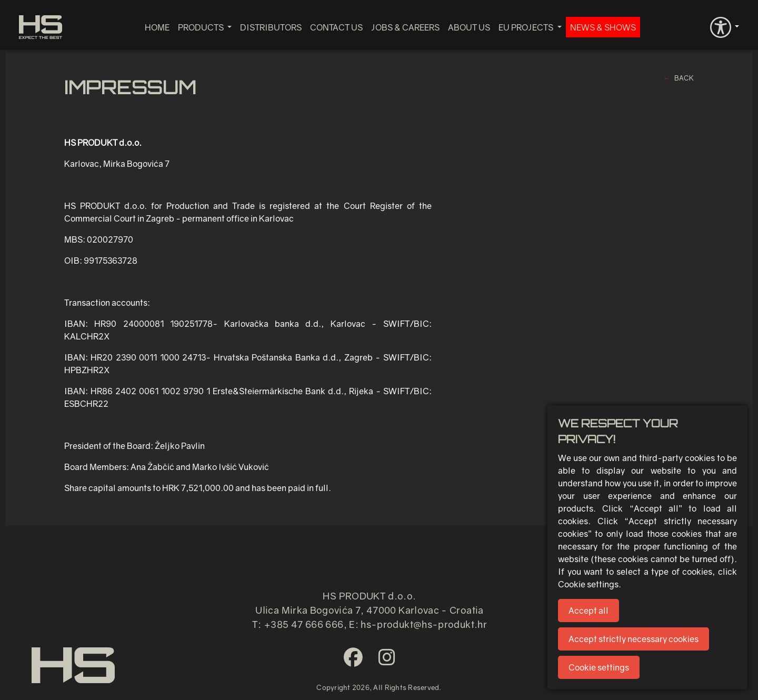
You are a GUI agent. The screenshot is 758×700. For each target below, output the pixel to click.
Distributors (271, 27)
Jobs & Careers (405, 27)
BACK (684, 78)
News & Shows (603, 27)
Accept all (589, 611)
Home (157, 27)
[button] (725, 26)
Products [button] (202, 27)
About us (469, 27)
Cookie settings (599, 667)
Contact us (336, 27)
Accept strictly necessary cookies (634, 639)
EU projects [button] (527, 27)
